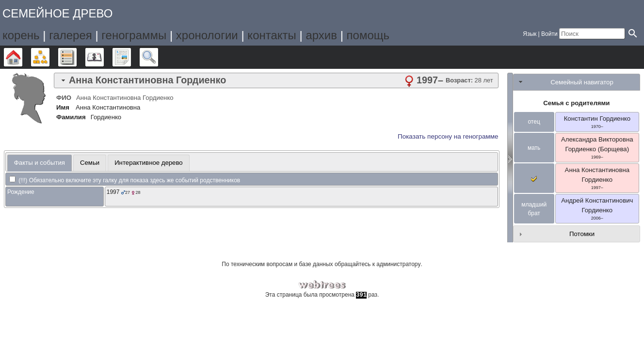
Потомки (582, 234)
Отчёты (131, 57)
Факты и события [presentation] (40, 163)
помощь (368, 35)
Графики (49, 57)
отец (534, 122)
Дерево (22, 57)
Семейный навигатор (582, 82)
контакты (272, 35)
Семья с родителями (576, 103)
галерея (71, 35)
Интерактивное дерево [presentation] (149, 163)
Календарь (104, 57)
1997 (113, 192)
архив (321, 35)
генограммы (134, 35)
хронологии (207, 35)
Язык (530, 34)
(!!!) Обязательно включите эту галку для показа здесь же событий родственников (125, 180)
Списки (76, 57)
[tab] (276, 80)
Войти (549, 34)
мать (534, 148)
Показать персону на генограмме (448, 136)
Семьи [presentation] (90, 163)
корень (21, 35)
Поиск (158, 57)
